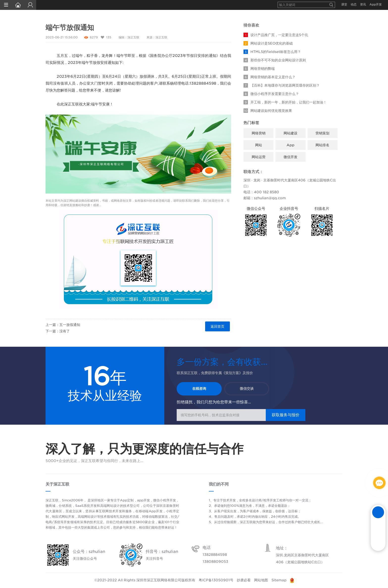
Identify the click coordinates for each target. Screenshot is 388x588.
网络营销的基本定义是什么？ (269, 77)
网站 (259, 145)
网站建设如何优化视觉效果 (268, 111)
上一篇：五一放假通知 (63, 325)
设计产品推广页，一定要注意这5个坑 (276, 35)
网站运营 (259, 157)
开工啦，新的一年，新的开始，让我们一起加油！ (285, 102)
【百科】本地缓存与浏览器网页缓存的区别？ (282, 85)
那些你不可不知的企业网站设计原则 (275, 60)
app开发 (144, 500)
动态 (354, 4)
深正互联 (133, 37)
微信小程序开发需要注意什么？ (271, 94)
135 (109, 37)
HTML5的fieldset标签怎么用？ (272, 52)
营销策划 (322, 133)
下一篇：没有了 (58, 331)
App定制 (127, 500)
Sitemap (279, 580)
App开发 (376, 4)
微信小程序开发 (165, 500)
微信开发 (291, 157)
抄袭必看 (244, 580)
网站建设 (75, 201)
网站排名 (322, 145)
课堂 (344, 4)
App (291, 145)
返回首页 (218, 326)
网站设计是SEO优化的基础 (268, 43)
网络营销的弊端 (259, 69)
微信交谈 (247, 389)
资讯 (363, 4)
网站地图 (261, 580)
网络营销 (259, 133)
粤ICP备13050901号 (216, 580)
